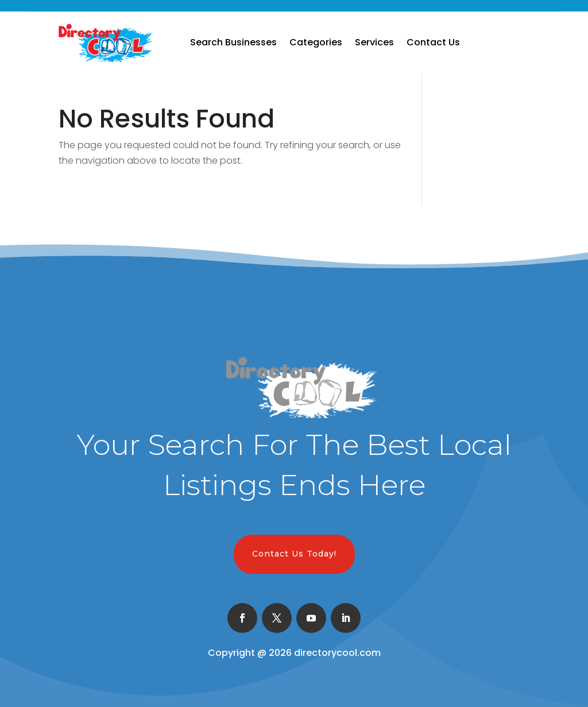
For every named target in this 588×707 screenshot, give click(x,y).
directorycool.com (337, 653)
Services (374, 42)
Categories (316, 42)
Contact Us (433, 42)
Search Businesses (233, 42)
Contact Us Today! (294, 554)
